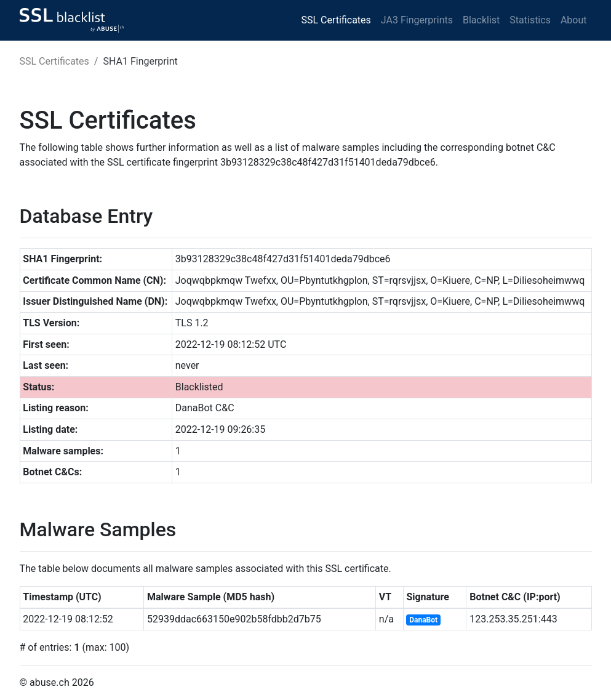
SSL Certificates (336, 20)
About (574, 20)
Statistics (530, 20)
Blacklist (481, 20)
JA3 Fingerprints (417, 20)
